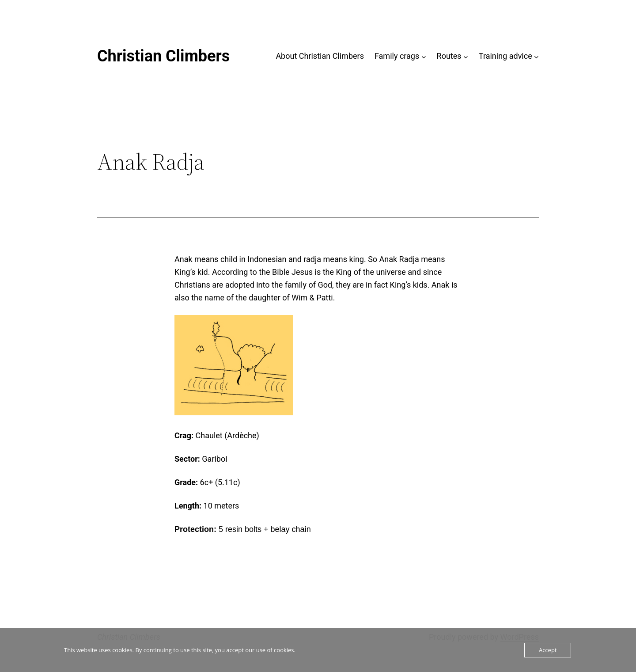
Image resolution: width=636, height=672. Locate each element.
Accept (548, 650)
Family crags (397, 56)
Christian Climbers (163, 56)
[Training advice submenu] (536, 56)
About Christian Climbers (320, 56)
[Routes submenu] (466, 56)
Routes (449, 56)
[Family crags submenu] (424, 56)
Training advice (505, 56)
